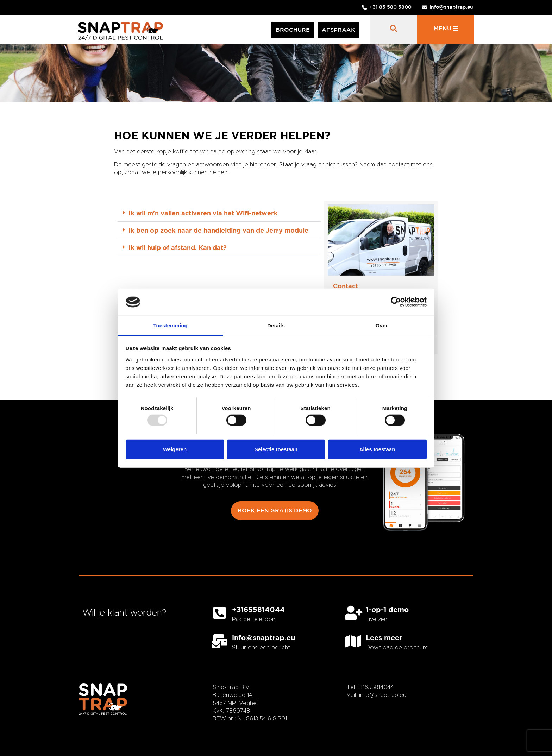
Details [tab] (276, 325)
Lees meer (384, 637)
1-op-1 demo (387, 609)
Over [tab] (382, 325)
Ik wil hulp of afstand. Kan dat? (178, 247)
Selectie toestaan (276, 449)
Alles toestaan (377, 449)
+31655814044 (258, 609)
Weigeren (175, 449)
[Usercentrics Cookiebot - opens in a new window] (396, 302)
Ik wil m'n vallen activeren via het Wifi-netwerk (203, 213)
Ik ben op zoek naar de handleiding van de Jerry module (218, 230)
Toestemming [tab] (170, 325)
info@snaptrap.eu (264, 637)
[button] (219, 213)
